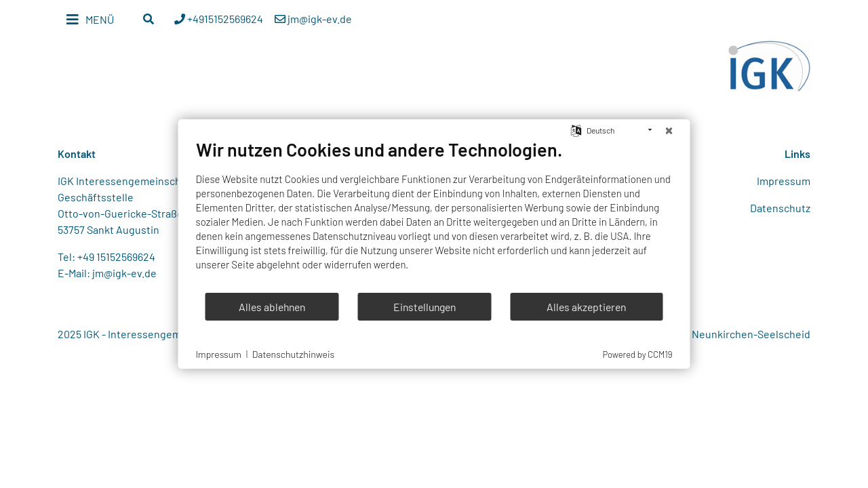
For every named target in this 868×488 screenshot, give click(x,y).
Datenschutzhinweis (293, 354)
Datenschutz (780, 208)
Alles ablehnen (272, 307)
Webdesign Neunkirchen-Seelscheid (723, 334)
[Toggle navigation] (90, 19)
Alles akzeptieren (586, 307)
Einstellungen (425, 307)
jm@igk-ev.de (124, 273)
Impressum (784, 181)
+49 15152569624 (116, 257)
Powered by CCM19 (637, 354)
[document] (434, 215)
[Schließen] (669, 130)
